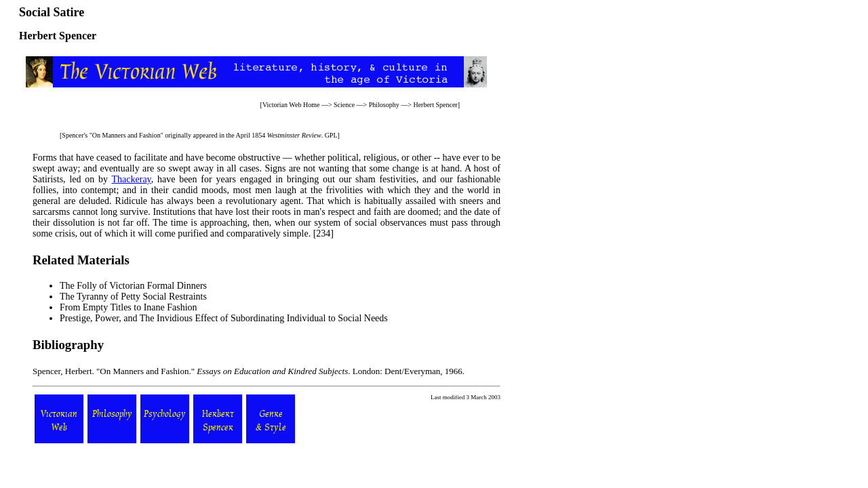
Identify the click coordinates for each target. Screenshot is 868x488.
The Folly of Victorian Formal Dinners (133, 286)
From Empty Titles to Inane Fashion (129, 307)
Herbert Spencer (435, 105)
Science (344, 105)
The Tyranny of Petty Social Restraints (133, 297)
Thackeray (132, 179)
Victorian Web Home (291, 105)
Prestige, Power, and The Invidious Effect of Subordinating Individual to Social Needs (224, 318)
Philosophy (384, 105)
